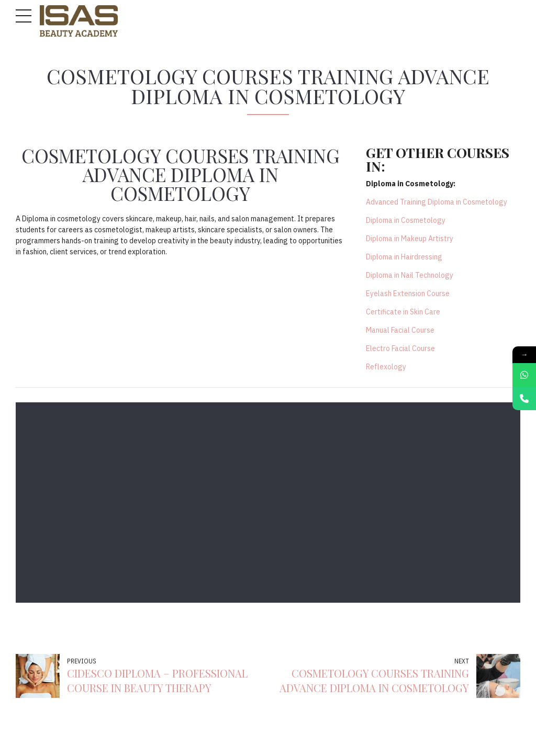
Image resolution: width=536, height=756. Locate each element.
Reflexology (386, 367)
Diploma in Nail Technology (410, 275)
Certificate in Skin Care (403, 312)
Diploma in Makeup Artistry (410, 239)
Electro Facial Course (400, 348)
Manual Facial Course (400, 330)
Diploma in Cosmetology (406, 220)
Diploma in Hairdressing (404, 257)
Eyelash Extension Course (408, 294)
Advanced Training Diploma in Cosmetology (437, 202)
